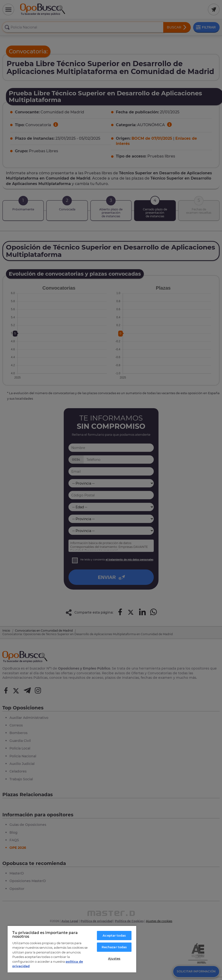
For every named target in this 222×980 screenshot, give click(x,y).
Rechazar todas (114, 947)
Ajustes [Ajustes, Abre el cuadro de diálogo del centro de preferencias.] (114, 958)
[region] (72, 949)
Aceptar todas (114, 935)
